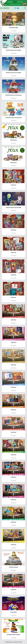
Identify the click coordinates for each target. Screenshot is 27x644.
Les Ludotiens (5, 8)
